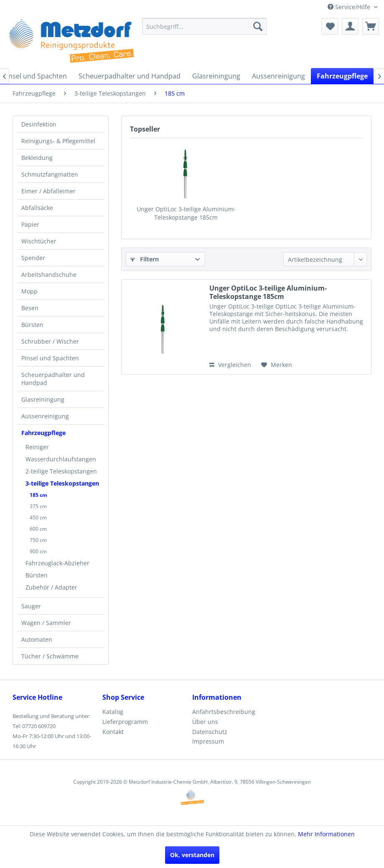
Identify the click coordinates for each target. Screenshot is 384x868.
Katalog (113, 712)
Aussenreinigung (45, 416)
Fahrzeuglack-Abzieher (57, 563)
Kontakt (113, 732)
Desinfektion (39, 124)
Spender (33, 258)
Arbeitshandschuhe (49, 275)
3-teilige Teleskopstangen (62, 483)
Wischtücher (39, 241)
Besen (30, 308)
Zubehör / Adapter (51, 587)
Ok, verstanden (192, 855)
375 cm (38, 506)
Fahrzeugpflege (43, 433)
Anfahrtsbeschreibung (224, 712)
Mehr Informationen (326, 834)
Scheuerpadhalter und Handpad (53, 379)
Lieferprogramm (125, 722)
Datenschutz (210, 732)
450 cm (38, 518)
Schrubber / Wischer (50, 341)
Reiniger (37, 447)
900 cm (38, 551)
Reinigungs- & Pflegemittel (58, 141)
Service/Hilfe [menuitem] (350, 7)
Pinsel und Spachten (50, 358)
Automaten (37, 639)
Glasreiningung (43, 399)
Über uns (205, 722)
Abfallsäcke (37, 208)
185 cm (38, 495)
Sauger (31, 606)
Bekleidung (37, 158)
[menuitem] (205, 26)
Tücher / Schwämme (50, 656)
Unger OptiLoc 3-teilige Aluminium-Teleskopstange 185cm (186, 213)
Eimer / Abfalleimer (48, 191)
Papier (30, 224)
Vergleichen (230, 365)
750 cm (38, 540)
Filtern (145, 259)
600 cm (38, 529)
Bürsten (32, 325)
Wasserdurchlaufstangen (61, 459)
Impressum (208, 741)
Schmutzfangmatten (50, 174)
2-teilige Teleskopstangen (61, 471)
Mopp (29, 291)
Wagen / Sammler (46, 623)
